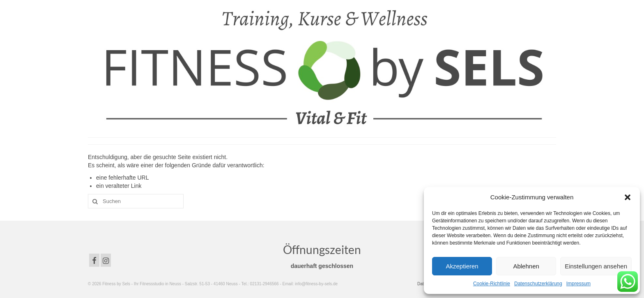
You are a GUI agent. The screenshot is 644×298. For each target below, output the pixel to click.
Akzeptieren (462, 266)
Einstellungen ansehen (596, 266)
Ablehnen (526, 266)
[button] (628, 197)
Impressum (578, 284)
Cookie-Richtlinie (492, 284)
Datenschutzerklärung (538, 284)
